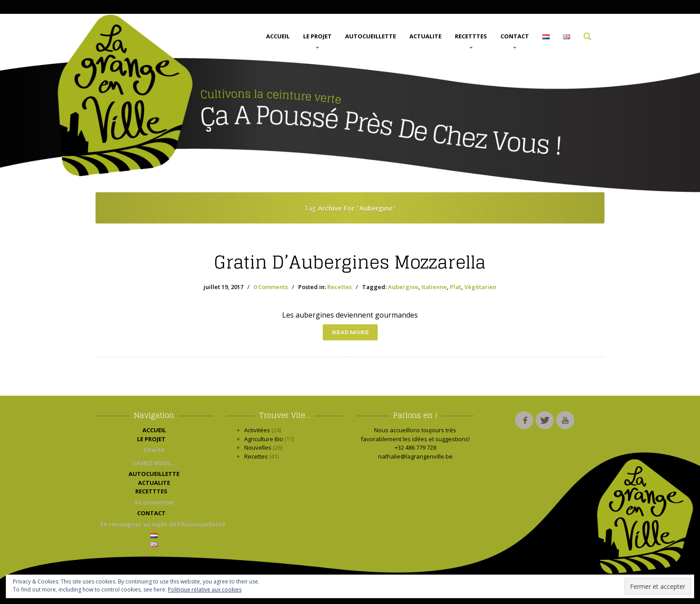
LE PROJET (317, 40)
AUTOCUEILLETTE (371, 36)
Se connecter (154, 502)
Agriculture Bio (264, 439)
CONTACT (515, 40)
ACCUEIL (278, 36)
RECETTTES (471, 40)
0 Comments (271, 287)
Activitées (257, 430)
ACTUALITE (425, 36)
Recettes (340, 287)
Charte (154, 450)
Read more (350, 332)
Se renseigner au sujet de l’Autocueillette (156, 524)
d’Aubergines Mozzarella (350, 262)
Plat (456, 287)
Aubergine (403, 287)
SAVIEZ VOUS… (154, 463)
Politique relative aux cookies (205, 590)
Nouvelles (258, 447)
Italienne (434, 287)
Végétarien (480, 287)
